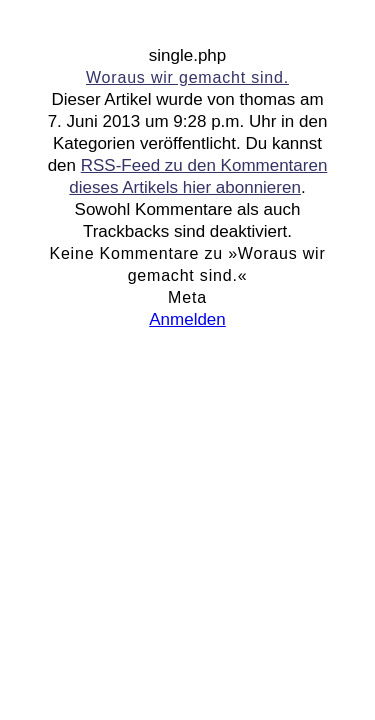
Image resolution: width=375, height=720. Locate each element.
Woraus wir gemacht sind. (187, 77)
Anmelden (187, 319)
